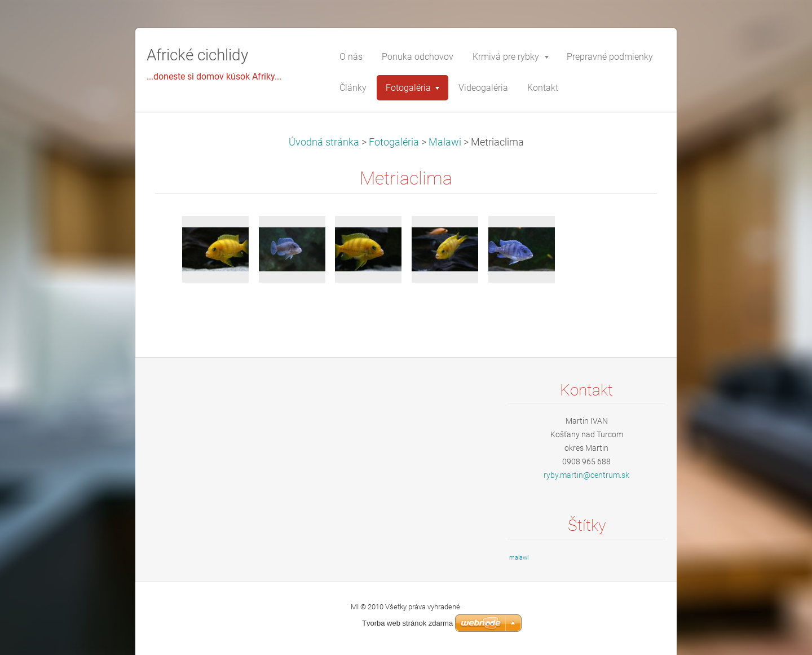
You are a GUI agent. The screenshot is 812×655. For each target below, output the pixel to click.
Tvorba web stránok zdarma (407, 623)
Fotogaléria (394, 142)
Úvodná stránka (324, 142)
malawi (519, 558)
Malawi (445, 142)
